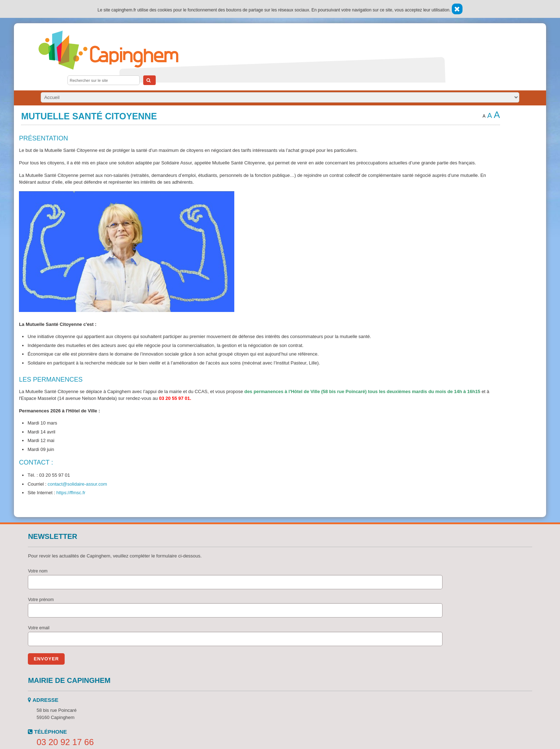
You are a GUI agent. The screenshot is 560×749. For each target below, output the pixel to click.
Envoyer (46, 659)
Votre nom (38, 571)
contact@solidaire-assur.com (77, 484)
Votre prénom (41, 600)
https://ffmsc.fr (71, 493)
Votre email (39, 628)
